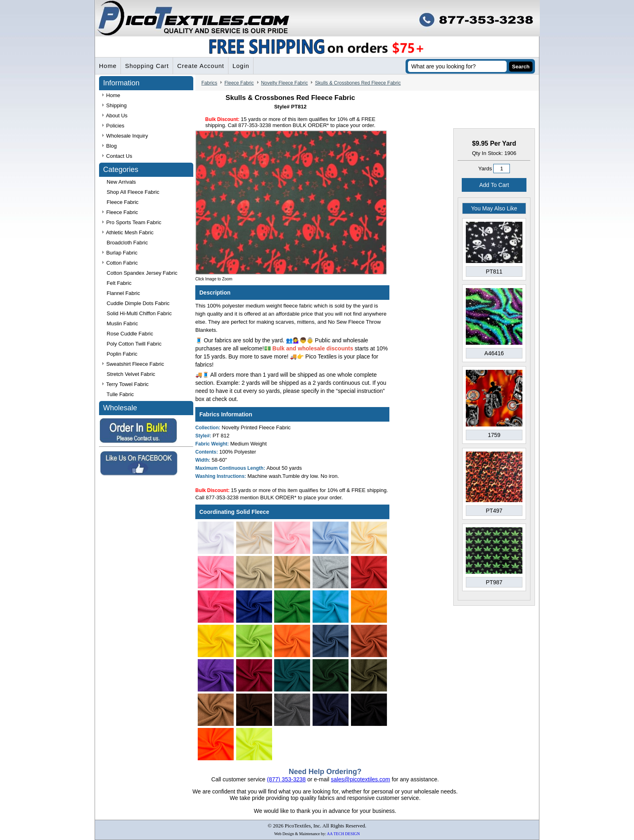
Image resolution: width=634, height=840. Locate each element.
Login (242, 66)
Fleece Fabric (239, 83)
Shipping (114, 106)
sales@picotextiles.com (360, 779)
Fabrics (209, 83)
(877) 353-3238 (286, 779)
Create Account (202, 66)
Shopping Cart (147, 66)
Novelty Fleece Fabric (284, 83)
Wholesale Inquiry (125, 136)
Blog (110, 146)
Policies (113, 126)
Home (108, 66)
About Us (115, 116)
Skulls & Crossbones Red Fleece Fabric (358, 83)
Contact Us (117, 156)
